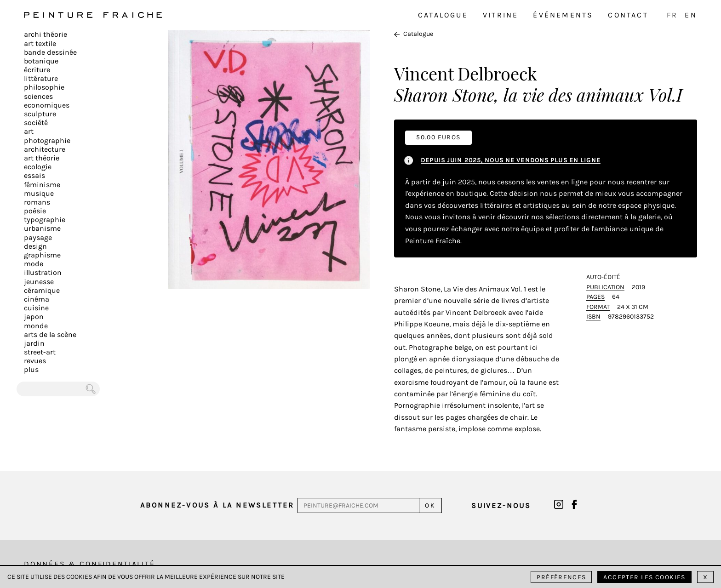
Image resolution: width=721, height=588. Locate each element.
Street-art (40, 352)
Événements (563, 15)
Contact (628, 15)
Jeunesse (39, 282)
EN (691, 15)
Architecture (45, 149)
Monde (36, 326)
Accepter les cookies (644, 577)
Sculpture (40, 114)
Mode (34, 264)
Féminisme (42, 185)
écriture (37, 70)
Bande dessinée (50, 52)
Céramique (42, 290)
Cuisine (36, 308)
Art (29, 131)
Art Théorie (42, 158)
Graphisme (42, 255)
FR (672, 15)
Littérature (41, 78)
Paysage (38, 237)
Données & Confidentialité (89, 564)
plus (31, 369)
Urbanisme (42, 228)
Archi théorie (46, 34)
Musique (39, 193)
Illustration (43, 272)
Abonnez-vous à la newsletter (217, 505)
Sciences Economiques (47, 101)
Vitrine (501, 15)
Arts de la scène (50, 334)
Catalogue (443, 15)
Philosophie (44, 87)
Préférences (561, 577)
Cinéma (37, 299)
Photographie (47, 140)
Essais (34, 175)
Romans (37, 202)
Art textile (40, 43)
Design (35, 246)
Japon (34, 317)
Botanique (41, 61)
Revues (35, 361)
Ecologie (38, 167)
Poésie (35, 211)
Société (36, 123)
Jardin (34, 343)
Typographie (45, 220)
